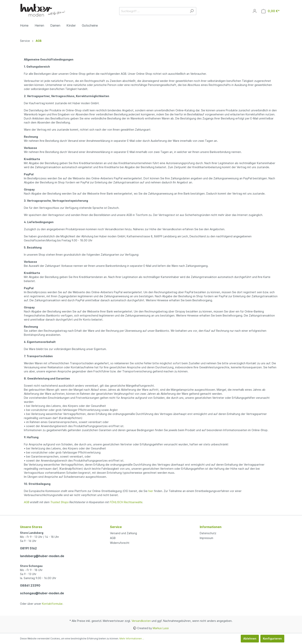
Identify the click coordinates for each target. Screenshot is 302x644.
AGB (27, 502)
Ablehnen (250, 639)
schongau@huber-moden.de (42, 593)
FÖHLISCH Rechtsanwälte (126, 502)
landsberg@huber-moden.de (42, 556)
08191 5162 (28, 548)
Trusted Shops (59, 502)
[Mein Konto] (255, 11)
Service (116, 527)
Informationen (211, 527)
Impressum (206, 538)
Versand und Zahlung (123, 533)
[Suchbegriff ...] (153, 11)
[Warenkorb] (271, 11)
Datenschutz (208, 533)
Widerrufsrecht (120, 543)
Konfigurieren (272, 639)
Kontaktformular (52, 604)
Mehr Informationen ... (132, 639)
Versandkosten (141, 621)
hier (151, 491)
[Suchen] (192, 11)
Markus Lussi (161, 628)
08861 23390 (30, 585)
